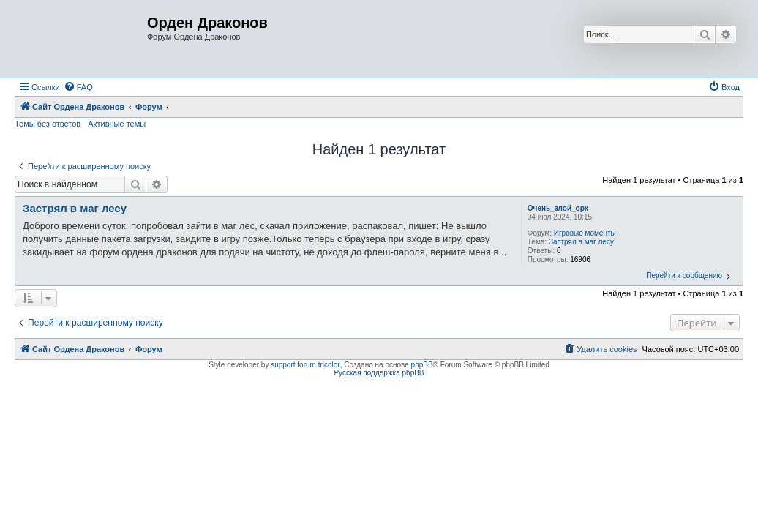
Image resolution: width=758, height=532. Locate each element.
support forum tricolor (305, 365)
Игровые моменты (585, 233)
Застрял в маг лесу (581, 242)
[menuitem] (78, 87)
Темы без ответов (48, 124)
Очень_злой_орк (558, 208)
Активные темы (117, 124)
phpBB (422, 365)
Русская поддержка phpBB (379, 373)
